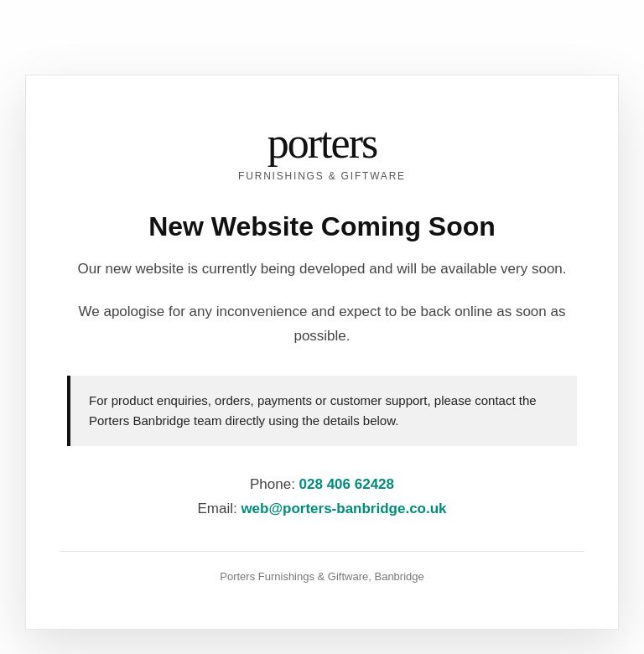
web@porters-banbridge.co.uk (343, 509)
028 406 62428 (347, 484)
